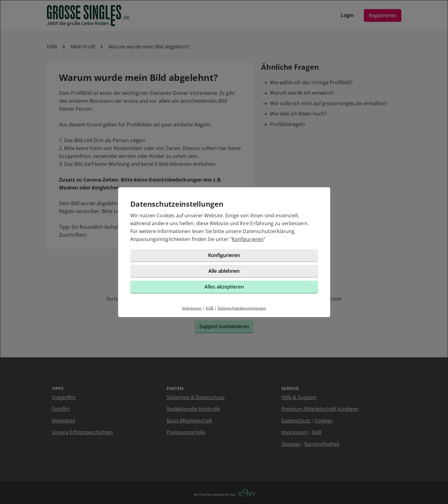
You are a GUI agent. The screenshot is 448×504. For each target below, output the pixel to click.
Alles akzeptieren (224, 287)
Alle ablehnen (224, 271)
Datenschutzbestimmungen (242, 308)
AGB (210, 308)
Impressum (192, 308)
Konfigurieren (248, 239)
